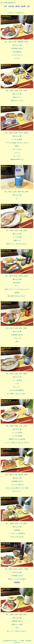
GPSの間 (11, 6)
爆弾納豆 (17, 582)
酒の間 (17, 6)
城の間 (23, 6)
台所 (28, 6)
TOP (5, 6)
